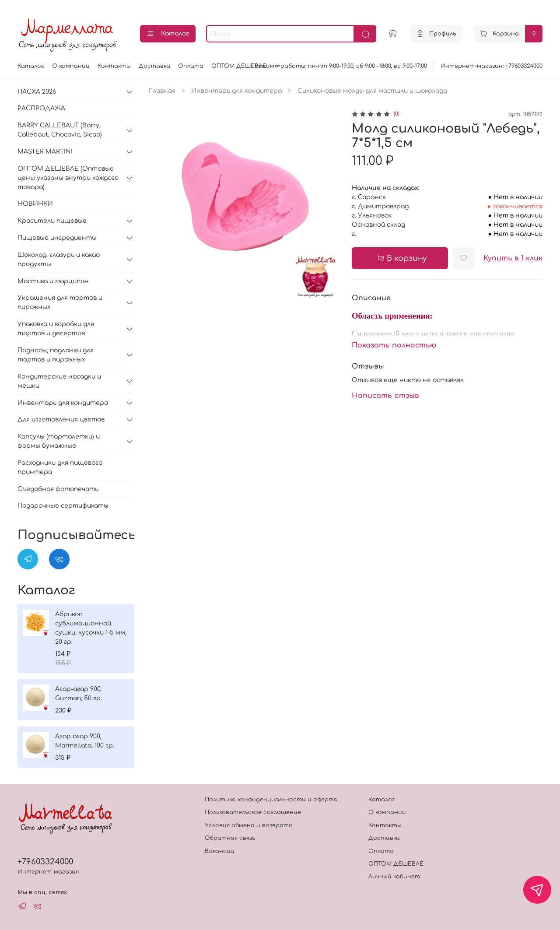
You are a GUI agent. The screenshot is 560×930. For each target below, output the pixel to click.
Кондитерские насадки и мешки (59, 381)
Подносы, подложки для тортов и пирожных (56, 355)
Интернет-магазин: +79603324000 (492, 66)
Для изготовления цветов (61, 419)
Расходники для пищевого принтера (60, 467)
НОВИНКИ (35, 204)
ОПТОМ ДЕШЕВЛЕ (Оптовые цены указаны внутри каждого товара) (68, 178)
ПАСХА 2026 (37, 92)
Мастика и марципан (53, 281)
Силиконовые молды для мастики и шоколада (372, 91)
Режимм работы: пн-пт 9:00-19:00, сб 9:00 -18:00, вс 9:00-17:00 (341, 66)
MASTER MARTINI (45, 152)
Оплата (191, 66)
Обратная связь (230, 838)
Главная (162, 91)
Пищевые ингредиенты (57, 238)
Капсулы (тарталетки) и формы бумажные (59, 441)
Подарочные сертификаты (63, 506)
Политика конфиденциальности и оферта (271, 800)
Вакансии (220, 851)
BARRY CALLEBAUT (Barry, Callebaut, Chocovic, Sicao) (60, 130)
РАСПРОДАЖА (41, 108)
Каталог (168, 34)
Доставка (154, 66)
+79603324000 (45, 862)
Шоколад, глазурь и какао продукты (59, 260)
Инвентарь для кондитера (236, 91)
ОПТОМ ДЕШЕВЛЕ (239, 66)
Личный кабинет (394, 877)
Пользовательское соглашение (253, 812)
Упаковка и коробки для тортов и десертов (56, 329)
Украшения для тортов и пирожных (60, 302)
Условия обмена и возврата (249, 825)
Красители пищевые (52, 221)
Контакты (114, 66)
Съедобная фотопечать (58, 489)
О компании (71, 66)
